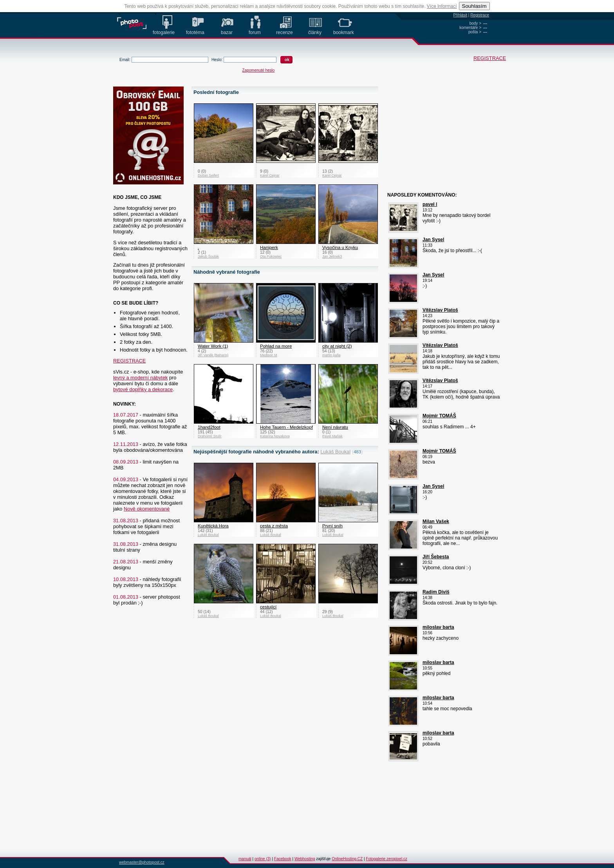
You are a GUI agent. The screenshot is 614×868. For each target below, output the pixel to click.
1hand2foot (209, 427)
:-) (425, 497)
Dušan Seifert (208, 175)
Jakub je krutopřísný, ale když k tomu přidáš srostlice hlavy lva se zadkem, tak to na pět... (461, 362)
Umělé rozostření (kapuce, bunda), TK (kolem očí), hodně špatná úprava (461, 394)
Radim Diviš (436, 592)
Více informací (442, 6)
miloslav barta (438, 627)
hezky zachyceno (441, 638)
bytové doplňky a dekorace (143, 389)
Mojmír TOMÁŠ (439, 416)
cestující (268, 607)
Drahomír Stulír (210, 436)
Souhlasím (474, 6)
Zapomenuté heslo (259, 70)
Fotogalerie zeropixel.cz (386, 859)
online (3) (263, 859)
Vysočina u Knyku (340, 247)
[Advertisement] (436, 136)
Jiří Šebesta (436, 557)
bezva (429, 462)
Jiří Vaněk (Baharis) (213, 355)
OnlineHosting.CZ (347, 859)
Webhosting (305, 859)
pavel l (430, 204)
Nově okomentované (147, 509)
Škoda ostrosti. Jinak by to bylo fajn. (460, 603)
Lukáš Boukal (335, 452)
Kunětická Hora (213, 526)
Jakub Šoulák (208, 256)
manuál (245, 859)
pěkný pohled (436, 673)
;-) (425, 286)
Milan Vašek (436, 522)
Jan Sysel (433, 240)
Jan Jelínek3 (332, 256)
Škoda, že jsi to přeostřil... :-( (452, 251)
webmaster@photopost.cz (142, 862)
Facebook (283, 859)
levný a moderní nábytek (140, 378)
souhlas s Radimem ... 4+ (449, 427)
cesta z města (274, 526)
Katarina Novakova (275, 436)
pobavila (431, 744)
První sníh (332, 526)
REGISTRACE (478, 58)
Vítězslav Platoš (440, 310)
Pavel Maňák (332, 436)
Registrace (480, 15)
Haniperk (269, 247)
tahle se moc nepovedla (447, 709)
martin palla (331, 355)
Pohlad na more (276, 346)
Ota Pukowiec (271, 256)
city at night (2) (337, 346)
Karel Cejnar (270, 175)
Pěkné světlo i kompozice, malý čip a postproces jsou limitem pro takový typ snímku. (461, 327)
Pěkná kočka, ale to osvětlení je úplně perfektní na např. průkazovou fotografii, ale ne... (460, 538)
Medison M (269, 355)
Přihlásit (460, 15)
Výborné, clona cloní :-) (447, 568)
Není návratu (335, 427)
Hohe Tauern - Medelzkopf (286, 427)
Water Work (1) (213, 346)
